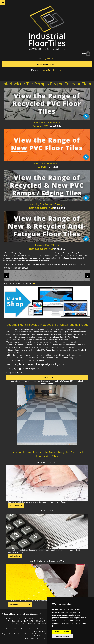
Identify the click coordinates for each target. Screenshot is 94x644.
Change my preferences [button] (63, 636)
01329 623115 (49, 58)
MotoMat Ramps (43, 621)
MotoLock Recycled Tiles (40, 619)
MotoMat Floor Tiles (27, 621)
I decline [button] (66, 632)
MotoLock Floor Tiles (20, 619)
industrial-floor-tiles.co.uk (51, 70)
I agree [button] (56, 632)
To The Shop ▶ (47, 377)
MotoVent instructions (37, 624)
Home (8, 619)
